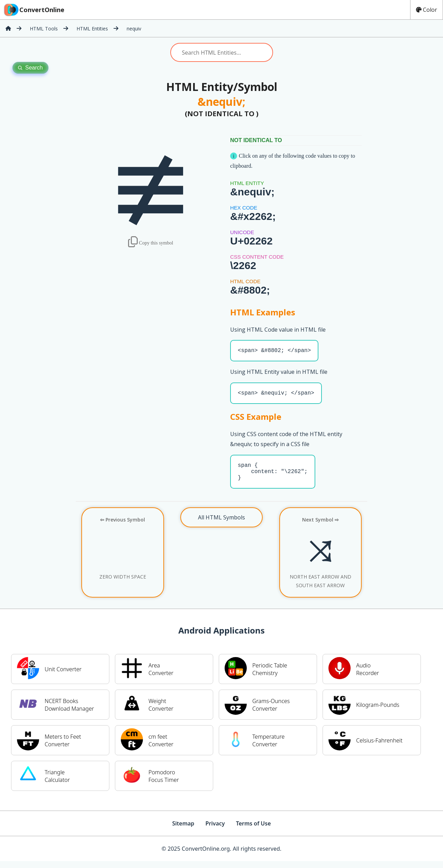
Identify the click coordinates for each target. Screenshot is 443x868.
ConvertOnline (34, 10)
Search (30, 68)
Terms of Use (254, 830)
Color (427, 10)
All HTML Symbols (221, 524)
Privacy (215, 830)
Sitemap (183, 830)
